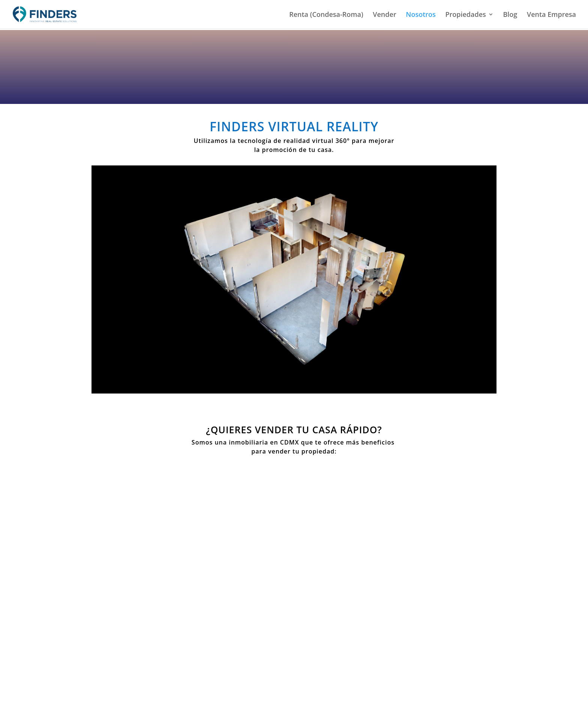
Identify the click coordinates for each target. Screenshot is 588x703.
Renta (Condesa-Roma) (326, 15)
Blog (510, 15)
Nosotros (421, 15)
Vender (384, 15)
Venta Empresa (551, 15)
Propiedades (465, 15)
